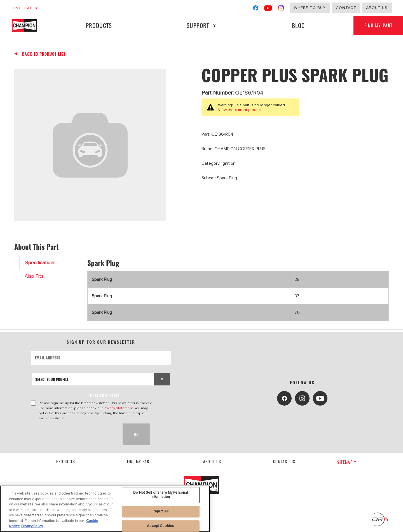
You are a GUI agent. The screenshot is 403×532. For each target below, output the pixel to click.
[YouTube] (268, 9)
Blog (298, 25)
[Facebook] (256, 9)
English (22, 8)
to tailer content (104, 395)
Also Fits (34, 276)
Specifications (40, 263)
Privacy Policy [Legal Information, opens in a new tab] (32, 526)
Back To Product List (44, 54)
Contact (346, 8)
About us (212, 461)
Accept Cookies (161, 526)
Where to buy (310, 8)
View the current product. (240, 110)
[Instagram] (281, 9)
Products (99, 25)
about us (377, 8)
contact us (284, 461)
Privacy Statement (118, 408)
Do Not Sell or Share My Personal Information (161, 495)
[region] (105, 509)
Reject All (161, 511)
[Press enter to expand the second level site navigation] (214, 26)
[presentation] (73, 434)
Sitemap (347, 462)
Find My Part (139, 461)
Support (198, 25)
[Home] (30, 25)
